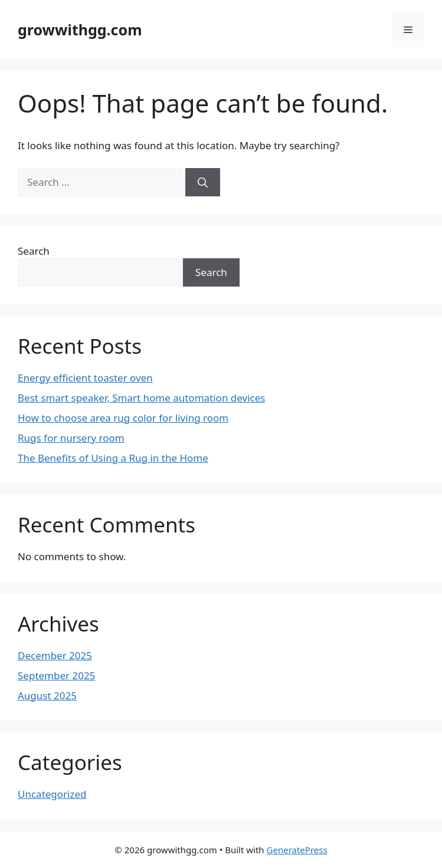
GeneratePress (297, 850)
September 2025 (56, 675)
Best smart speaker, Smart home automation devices (141, 398)
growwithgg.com (80, 29)
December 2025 (55, 655)
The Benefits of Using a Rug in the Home (113, 458)
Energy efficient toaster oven (85, 378)
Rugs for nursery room (71, 438)
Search (34, 251)
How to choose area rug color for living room (123, 418)
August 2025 (47, 696)
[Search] (203, 182)
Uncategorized (52, 794)
